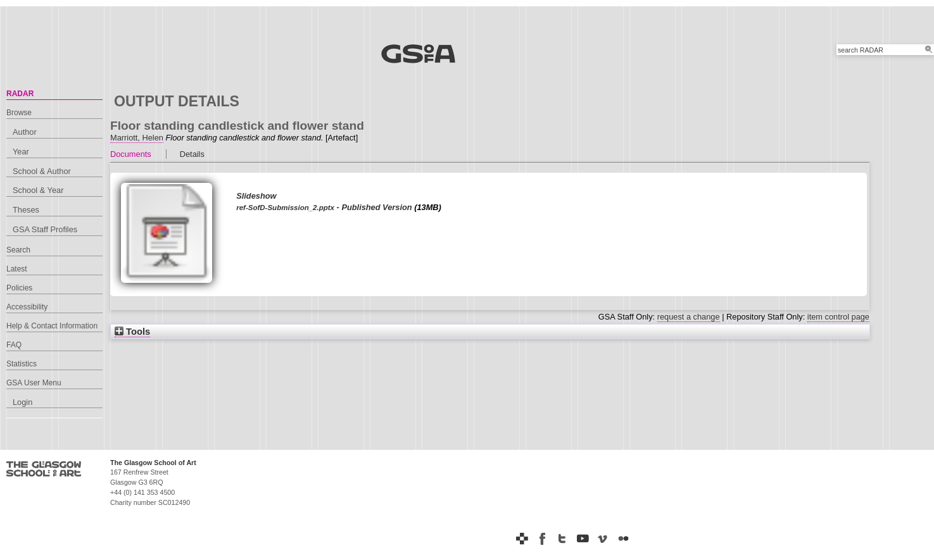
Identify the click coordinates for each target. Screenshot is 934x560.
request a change (689, 317)
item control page (838, 317)
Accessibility (27, 307)
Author (25, 132)
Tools (132, 332)
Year (21, 152)
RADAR (20, 94)
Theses (26, 210)
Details (192, 154)
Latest (17, 269)
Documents (131, 154)
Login (22, 402)
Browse (19, 113)
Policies (19, 288)
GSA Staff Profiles (45, 229)
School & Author (42, 171)
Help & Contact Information (52, 326)
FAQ (14, 345)
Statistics (22, 364)
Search (18, 250)
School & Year (38, 190)
